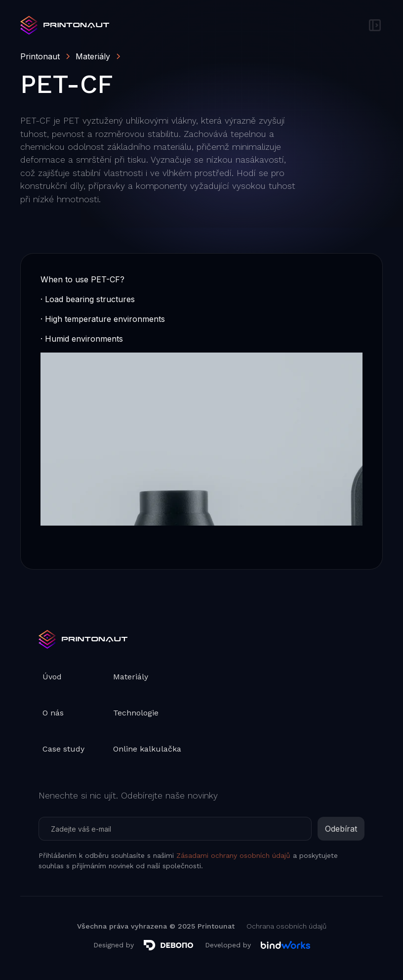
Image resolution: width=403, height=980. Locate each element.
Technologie (136, 713)
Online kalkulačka (147, 749)
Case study (63, 749)
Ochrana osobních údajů (286, 926)
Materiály (131, 677)
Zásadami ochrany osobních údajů (233, 855)
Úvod (52, 677)
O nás (53, 713)
